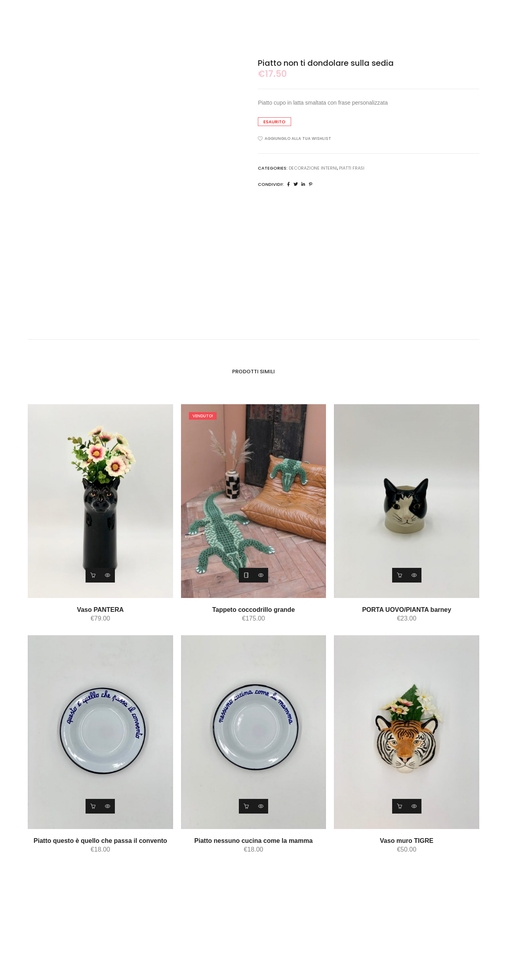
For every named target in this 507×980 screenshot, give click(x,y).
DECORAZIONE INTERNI (313, 168)
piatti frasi (352, 168)
